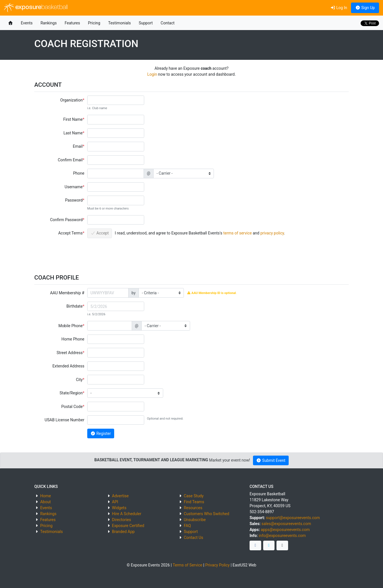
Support (146, 23)
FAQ (187, 526)
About (45, 502)
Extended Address (68, 366)
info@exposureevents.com (282, 536)
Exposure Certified (128, 526)
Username (74, 187)
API (115, 502)
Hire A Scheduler (126, 514)
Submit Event (271, 460)
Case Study (194, 496)
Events (27, 23)
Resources (193, 508)
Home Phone (73, 339)
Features (72, 23)
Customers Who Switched (207, 514)
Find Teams (194, 502)
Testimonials (120, 23)
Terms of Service (187, 565)
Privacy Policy (218, 565)
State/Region (71, 393)
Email (78, 146)
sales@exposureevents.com (286, 524)
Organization (72, 100)
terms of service (238, 233)
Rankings (49, 23)
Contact (168, 23)
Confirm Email (70, 160)
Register (101, 433)
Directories (121, 520)
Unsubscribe (195, 520)
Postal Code (72, 407)
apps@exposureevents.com (285, 530)
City (79, 380)
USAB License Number (64, 420)
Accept (100, 233)
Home (46, 496)
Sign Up (365, 8)
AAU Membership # (67, 293)
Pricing (94, 23)
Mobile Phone (70, 326)
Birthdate (75, 306)
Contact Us (194, 538)
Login (152, 74)
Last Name (73, 133)
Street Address (70, 353)
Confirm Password (66, 220)
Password (74, 200)
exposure (36, 8)
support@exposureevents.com (293, 518)
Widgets (119, 508)
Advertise (120, 496)
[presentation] (130, 253)
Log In (339, 8)
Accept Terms (70, 233)
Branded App (123, 532)
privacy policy (272, 233)
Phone (79, 173)
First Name (73, 119)
